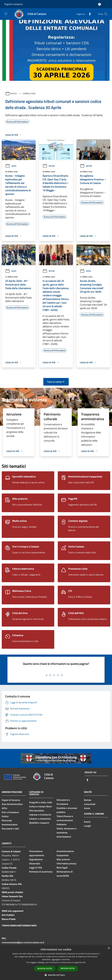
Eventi (87, 822)
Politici (5, 816)
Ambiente (61, 824)
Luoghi (87, 826)
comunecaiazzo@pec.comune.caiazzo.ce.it (23, 942)
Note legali (62, 868)
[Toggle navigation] (6, 14)
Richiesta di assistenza (41, 872)
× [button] (109, 948)
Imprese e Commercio (40, 815)
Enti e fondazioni (10, 812)
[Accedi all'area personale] (100, 4)
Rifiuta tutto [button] (68, 968)
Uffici (4, 808)
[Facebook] (89, 14)
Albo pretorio (63, 859)
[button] (56, 975)
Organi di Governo (11, 800)
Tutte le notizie (56, 382)
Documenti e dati (10, 829)
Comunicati (90, 804)
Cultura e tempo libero (41, 806)
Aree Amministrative (12, 804)
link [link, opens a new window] (84, 962)
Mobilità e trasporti (39, 823)
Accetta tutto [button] (45, 969)
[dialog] (56, 963)
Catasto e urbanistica (40, 819)
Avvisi (14, 93)
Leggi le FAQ (36, 868)
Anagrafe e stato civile (41, 802)
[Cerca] (106, 14)
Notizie (49, 166)
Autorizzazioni (64, 837)
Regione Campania (14, 4)
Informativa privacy (66, 863)
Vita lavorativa (37, 810)
